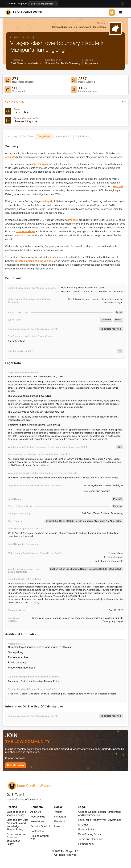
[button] (121, 13)
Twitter (58, 812)
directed (118, 187)
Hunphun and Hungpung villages (34, 261)
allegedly (48, 201)
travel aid (19, 235)
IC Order (83, 825)
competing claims (42, 164)
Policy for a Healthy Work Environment (100, 820)
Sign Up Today (16, 765)
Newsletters (37, 822)
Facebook (60, 822)
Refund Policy (86, 844)
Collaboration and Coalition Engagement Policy (17, 839)
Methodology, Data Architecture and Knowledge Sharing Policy (17, 825)
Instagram (60, 817)
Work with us (38, 817)
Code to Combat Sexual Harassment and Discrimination (99, 814)
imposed (73, 220)
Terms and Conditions (91, 839)
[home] (57, 13)
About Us (36, 812)
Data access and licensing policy (16, 814)
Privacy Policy (86, 830)
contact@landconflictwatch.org (24, 800)
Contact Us (37, 831)
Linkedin (59, 826)
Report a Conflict (40, 826)
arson (71, 205)
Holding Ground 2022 (39, 838)
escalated (11, 157)
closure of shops (25, 232)
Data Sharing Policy (90, 834)
